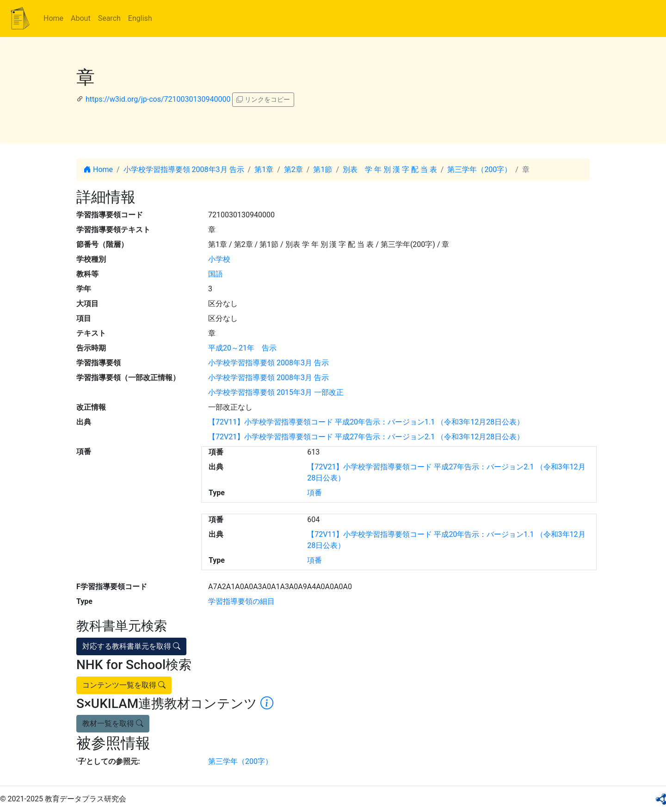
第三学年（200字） (479, 169)
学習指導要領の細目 (241, 601)
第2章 (293, 169)
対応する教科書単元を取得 (131, 646)
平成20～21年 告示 (242, 348)
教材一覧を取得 (113, 723)
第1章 (264, 169)
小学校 (219, 259)
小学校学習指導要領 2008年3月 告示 (184, 169)
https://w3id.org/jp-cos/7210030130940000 (158, 99)
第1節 (323, 169)
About (81, 18)
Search (109, 18)
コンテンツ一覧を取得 (124, 685)
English (140, 18)
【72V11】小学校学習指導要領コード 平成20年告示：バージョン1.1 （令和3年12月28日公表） (366, 422)
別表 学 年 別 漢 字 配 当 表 (390, 169)
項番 (314, 493)
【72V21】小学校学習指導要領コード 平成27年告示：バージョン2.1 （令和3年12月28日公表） (366, 437)
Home (53, 18)
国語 (216, 274)
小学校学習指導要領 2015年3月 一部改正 (276, 392)
